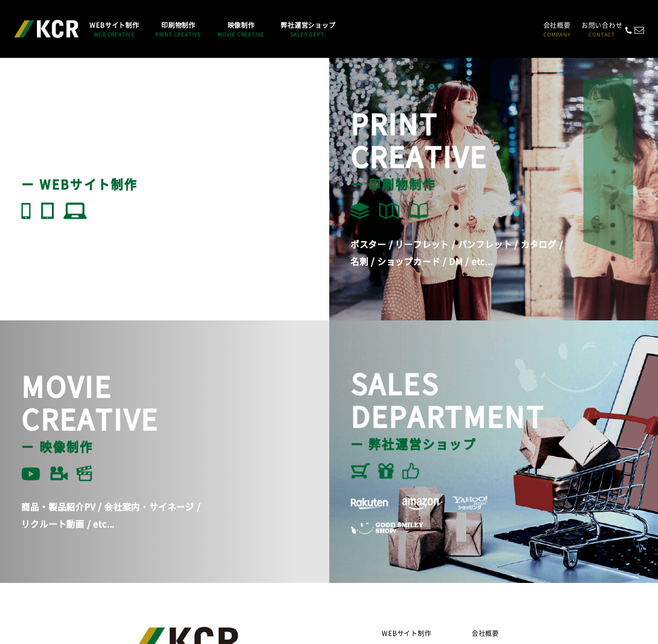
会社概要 (557, 29)
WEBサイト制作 (406, 633)
